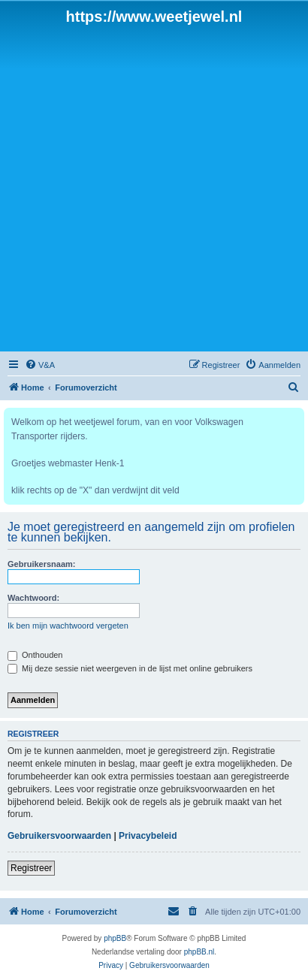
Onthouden (35, 655)
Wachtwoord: (33, 598)
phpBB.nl (199, 952)
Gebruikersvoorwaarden (59, 836)
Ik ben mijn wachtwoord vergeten (68, 626)
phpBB (115, 938)
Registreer (31, 868)
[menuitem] (40, 365)
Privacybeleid (148, 836)
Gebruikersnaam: (41, 564)
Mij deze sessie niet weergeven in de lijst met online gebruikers (130, 668)
